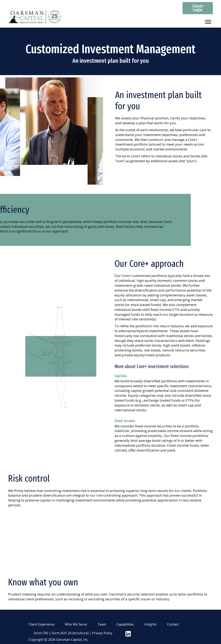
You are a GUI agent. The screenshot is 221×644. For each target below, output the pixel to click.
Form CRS (41, 633)
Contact (173, 624)
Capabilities (125, 624)
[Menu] (208, 22)
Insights (151, 624)
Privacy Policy (102, 633)
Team (102, 624)
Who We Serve (76, 624)
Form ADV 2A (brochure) (70, 633)
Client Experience (41, 624)
